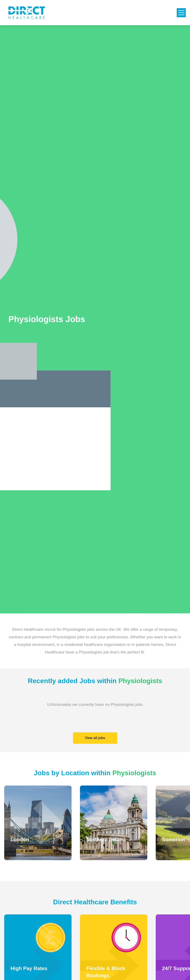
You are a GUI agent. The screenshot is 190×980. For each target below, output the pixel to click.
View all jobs (95, 738)
